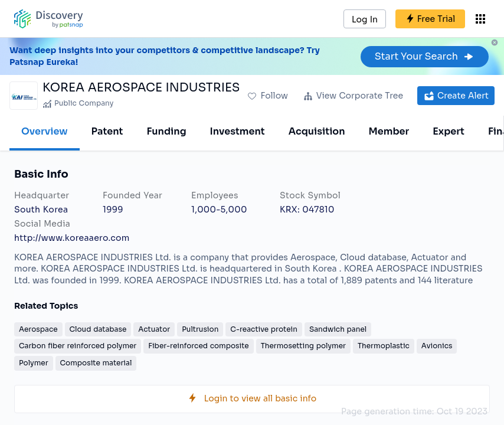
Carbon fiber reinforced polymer (78, 346)
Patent (107, 131)
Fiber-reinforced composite (198, 346)
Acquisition (317, 131)
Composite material (96, 363)
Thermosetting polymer (303, 346)
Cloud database (98, 329)
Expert (449, 131)
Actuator (154, 329)
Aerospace (38, 329)
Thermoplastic (384, 346)
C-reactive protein (264, 329)
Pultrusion (200, 329)
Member (389, 131)
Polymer (34, 363)
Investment (238, 131)
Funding (166, 131)
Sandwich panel (338, 329)
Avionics (437, 346)
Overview (45, 131)
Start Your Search (425, 56)
